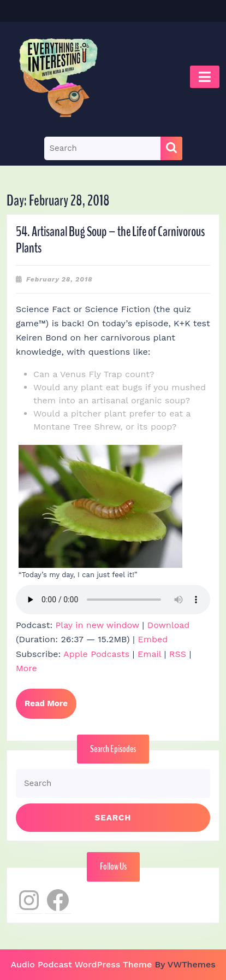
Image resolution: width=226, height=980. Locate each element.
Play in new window (97, 625)
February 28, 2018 (60, 279)
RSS (178, 654)
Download (169, 625)
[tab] (205, 77)
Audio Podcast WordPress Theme (81, 964)
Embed (153, 639)
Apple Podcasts (96, 654)
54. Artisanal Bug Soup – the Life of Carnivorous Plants (110, 240)
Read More (50, 708)
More (26, 668)
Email (149, 654)
